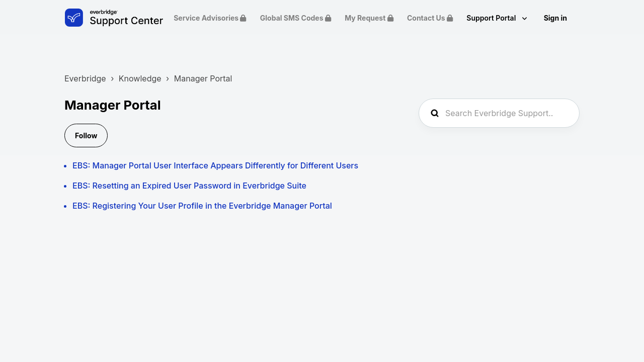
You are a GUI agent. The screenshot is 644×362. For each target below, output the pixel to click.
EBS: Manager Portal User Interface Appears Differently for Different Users (215, 165)
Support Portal (492, 18)
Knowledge (140, 78)
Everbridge (85, 78)
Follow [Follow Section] (86, 135)
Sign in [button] (555, 18)
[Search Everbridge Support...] (499, 113)
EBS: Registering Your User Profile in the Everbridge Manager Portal (202, 206)
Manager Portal (203, 78)
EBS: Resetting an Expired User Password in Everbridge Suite (189, 186)
